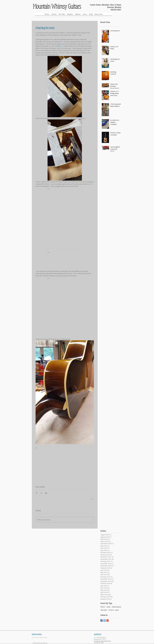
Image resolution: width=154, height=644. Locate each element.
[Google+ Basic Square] (107, 621)
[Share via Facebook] (36, 493)
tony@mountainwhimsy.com (102, 641)
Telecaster (104, 610)
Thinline (111, 610)
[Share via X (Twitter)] (41, 493)
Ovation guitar (116, 607)
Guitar (109, 607)
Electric (103, 607)
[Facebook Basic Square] (102, 621)
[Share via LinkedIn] (46, 493)
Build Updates (40, 487)
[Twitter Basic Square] (105, 621)
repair (117, 610)
